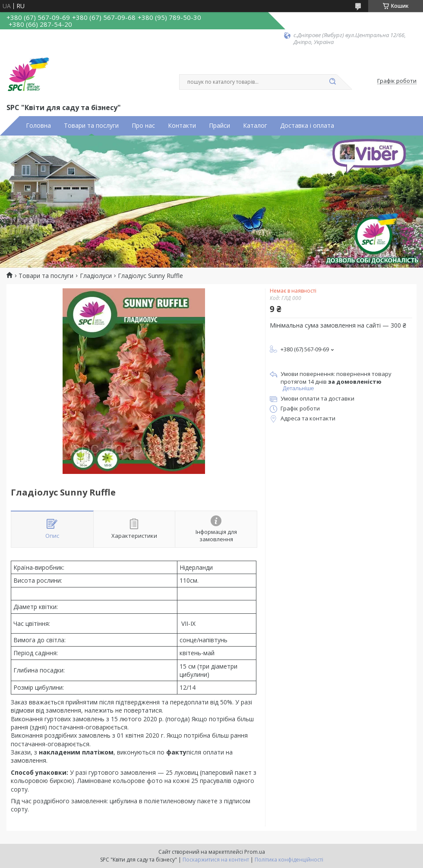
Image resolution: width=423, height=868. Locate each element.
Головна (38, 126)
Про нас (143, 126)
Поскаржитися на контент (216, 860)
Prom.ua (255, 852)
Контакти (182, 126)
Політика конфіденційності (289, 860)
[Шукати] (332, 82)
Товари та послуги (91, 126)
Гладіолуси (96, 276)
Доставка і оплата (307, 126)
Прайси (219, 126)
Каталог (255, 126)
